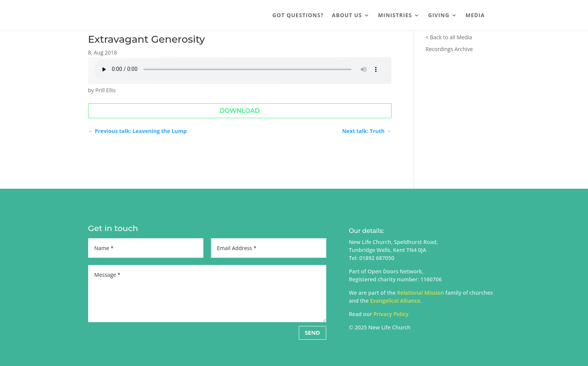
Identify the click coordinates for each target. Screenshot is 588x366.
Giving (439, 16)
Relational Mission (420, 293)
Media (475, 16)
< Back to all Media (449, 37)
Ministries (395, 16)
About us (347, 16)
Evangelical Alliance (395, 301)
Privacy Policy (391, 314)
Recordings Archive (449, 49)
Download (239, 111)
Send (313, 332)
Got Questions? (298, 16)
